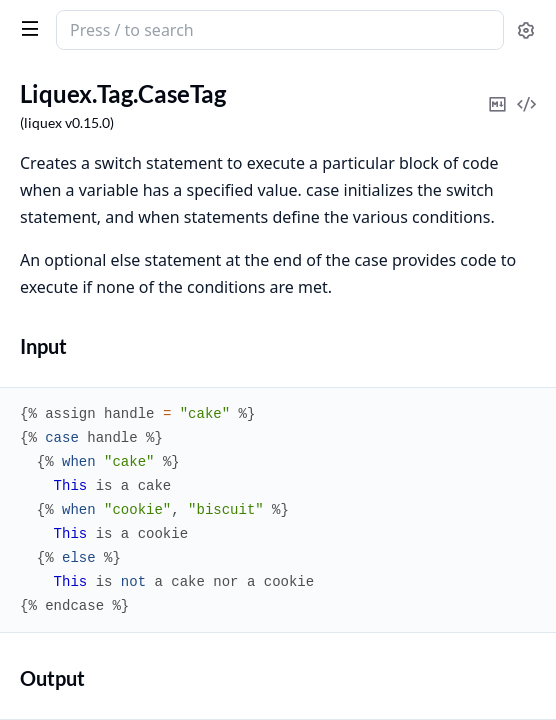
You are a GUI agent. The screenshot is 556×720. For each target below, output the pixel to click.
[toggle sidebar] (26, 28)
